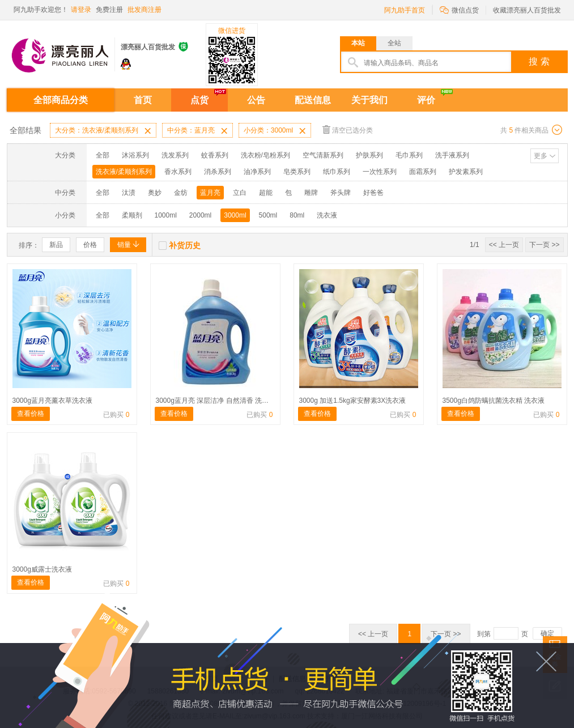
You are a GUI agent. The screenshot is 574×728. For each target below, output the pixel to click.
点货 (199, 100)
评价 (426, 100)
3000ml (235, 215)
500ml (268, 215)
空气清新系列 (323, 155)
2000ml (200, 215)
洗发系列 (175, 155)
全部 (103, 155)
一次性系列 (380, 172)
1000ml (166, 215)
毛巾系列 (409, 155)
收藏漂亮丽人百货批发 (527, 10)
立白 (240, 193)
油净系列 (257, 172)
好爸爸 (373, 193)
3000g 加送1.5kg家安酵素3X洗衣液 (353, 401)
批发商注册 (144, 10)
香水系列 (178, 172)
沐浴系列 (135, 155)
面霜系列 (423, 172)
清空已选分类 (348, 129)
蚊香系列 (215, 155)
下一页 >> (544, 245)
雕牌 (311, 193)
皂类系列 (297, 172)
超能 (266, 193)
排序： (29, 245)
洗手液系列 (452, 155)
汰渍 (129, 193)
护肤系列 (369, 155)
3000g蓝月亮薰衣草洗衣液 (52, 401)
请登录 (81, 10)
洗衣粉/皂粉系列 (265, 155)
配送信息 (313, 100)
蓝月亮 (210, 193)
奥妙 (155, 193)
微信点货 (459, 9)
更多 (541, 156)
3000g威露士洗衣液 (42, 569)
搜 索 (539, 61)
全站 (394, 43)
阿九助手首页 (405, 10)
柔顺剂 (132, 215)
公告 (256, 100)
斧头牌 (341, 193)
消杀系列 (218, 172)
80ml (297, 215)
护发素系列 (466, 172)
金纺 (181, 193)
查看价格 (31, 414)
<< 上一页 (504, 245)
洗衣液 (327, 215)
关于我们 (369, 100)
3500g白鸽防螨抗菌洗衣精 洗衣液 (494, 401)
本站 (358, 43)
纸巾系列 (337, 172)
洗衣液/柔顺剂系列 (124, 172)
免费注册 (109, 10)
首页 (143, 100)
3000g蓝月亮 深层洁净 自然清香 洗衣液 (216, 401)
